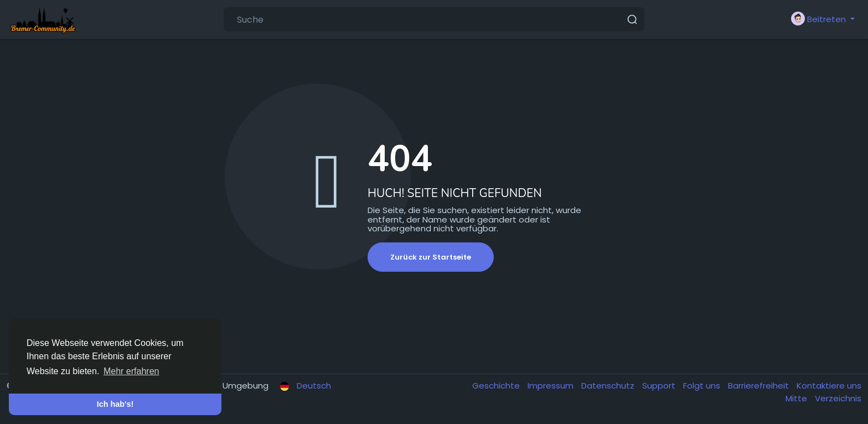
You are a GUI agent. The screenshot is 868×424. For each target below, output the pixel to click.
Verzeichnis (838, 398)
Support (660, 386)
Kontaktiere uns (829, 386)
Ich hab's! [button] (115, 404)
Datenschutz (609, 386)
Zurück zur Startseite (431, 257)
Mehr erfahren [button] (131, 371)
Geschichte (497, 386)
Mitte (797, 398)
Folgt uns (703, 386)
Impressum (552, 386)
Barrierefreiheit (759, 386)
